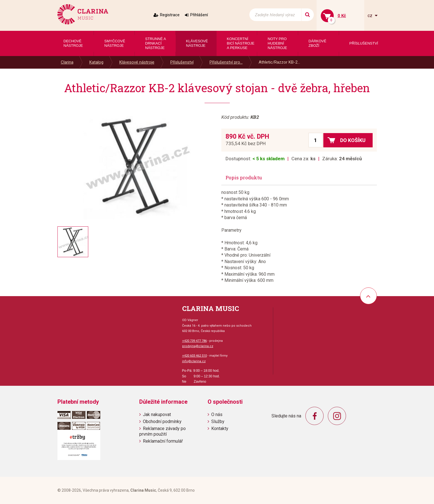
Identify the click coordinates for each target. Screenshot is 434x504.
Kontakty (220, 428)
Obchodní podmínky (162, 421)
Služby (218, 421)
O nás (217, 414)
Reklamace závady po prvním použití (163, 431)
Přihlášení (199, 15)
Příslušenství (182, 62)
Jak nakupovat (157, 414)
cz (371, 16)
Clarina (67, 62)
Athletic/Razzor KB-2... (279, 62)
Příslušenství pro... (226, 62)
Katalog (96, 62)
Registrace (170, 15)
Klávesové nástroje (137, 62)
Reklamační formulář (163, 441)
